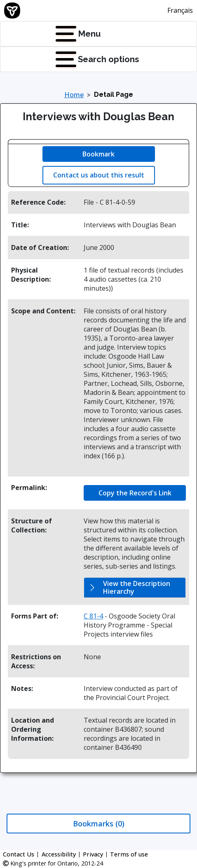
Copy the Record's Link (135, 493)
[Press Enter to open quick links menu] (57, 59)
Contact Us (19, 854)
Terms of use (129, 854)
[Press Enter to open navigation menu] (57, 34)
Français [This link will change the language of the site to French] (180, 10)
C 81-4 (93, 616)
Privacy (93, 854)
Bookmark (98, 154)
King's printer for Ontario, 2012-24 (53, 863)
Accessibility (59, 854)
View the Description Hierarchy (137, 587)
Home (74, 95)
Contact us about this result (99, 175)
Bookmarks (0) (99, 824)
